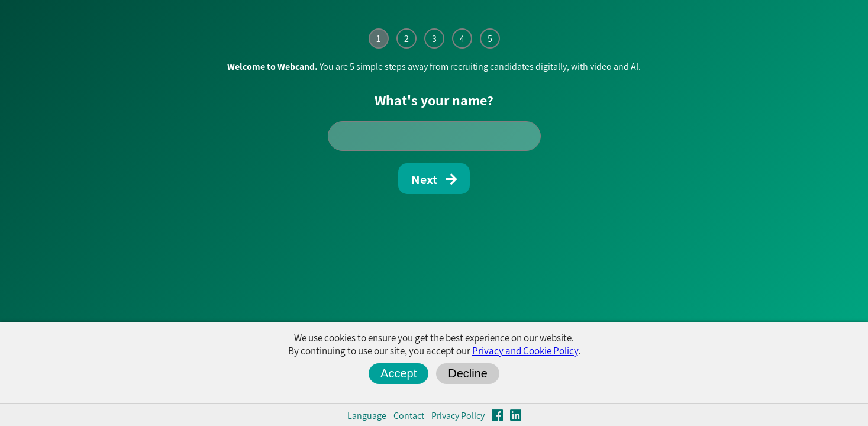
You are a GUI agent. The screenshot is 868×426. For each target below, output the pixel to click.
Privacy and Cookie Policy (525, 351)
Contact (409, 416)
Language (367, 416)
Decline (468, 373)
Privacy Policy (458, 416)
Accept (398, 373)
